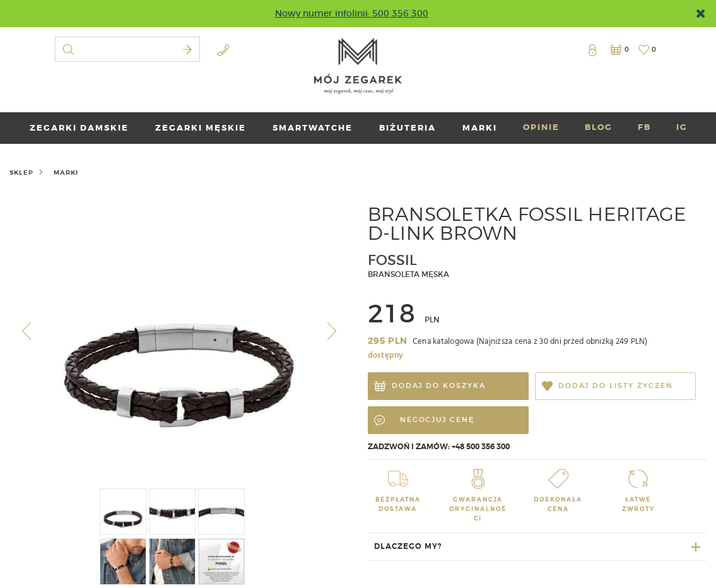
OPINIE (541, 127)
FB (644, 127)
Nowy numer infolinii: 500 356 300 (352, 13)
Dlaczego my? (408, 546)
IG (682, 127)
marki (480, 128)
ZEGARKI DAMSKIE (79, 128)
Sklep (21, 173)
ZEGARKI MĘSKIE (201, 128)
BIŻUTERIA (408, 128)
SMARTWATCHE (313, 128)
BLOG (599, 127)
